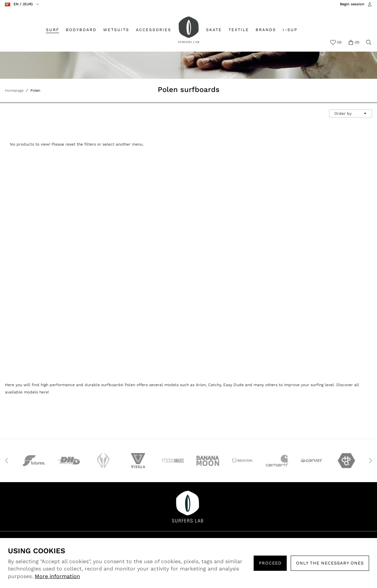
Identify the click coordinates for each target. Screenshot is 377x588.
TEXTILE (239, 30)
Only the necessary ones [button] (330, 563)
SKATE (214, 30)
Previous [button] (7, 461)
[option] (32, 461)
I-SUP (290, 30)
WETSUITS (116, 30)
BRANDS (266, 30)
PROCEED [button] (270, 563)
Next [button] (370, 461)
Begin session (352, 4)
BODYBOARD (81, 30)
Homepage (14, 90)
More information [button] (57, 576)
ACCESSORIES (154, 30)
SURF (53, 30)
